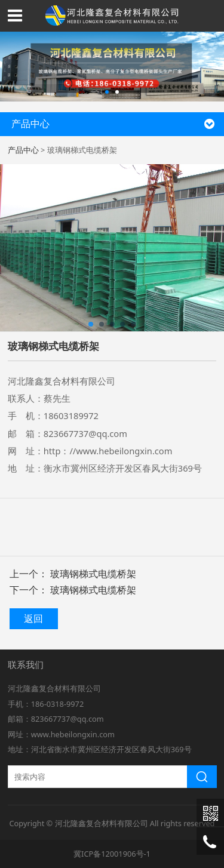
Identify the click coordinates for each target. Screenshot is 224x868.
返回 (33, 618)
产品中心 (23, 150)
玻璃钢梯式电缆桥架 (93, 574)
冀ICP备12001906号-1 (112, 854)
